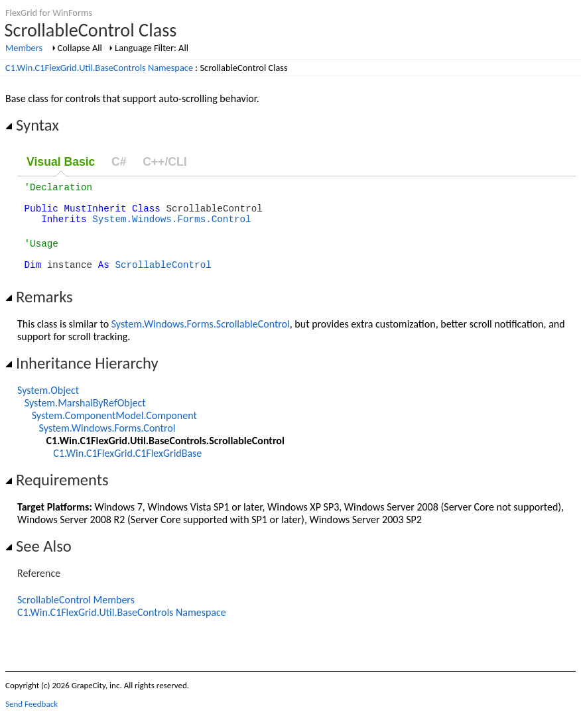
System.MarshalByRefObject (85, 417)
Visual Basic (61, 162)
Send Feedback (32, 718)
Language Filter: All (152, 48)
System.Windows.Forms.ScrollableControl (201, 338)
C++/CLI (164, 162)
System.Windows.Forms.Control (171, 226)
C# (119, 162)
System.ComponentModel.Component (114, 429)
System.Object (48, 404)
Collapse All (80, 48)
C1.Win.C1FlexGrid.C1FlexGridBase (127, 467)
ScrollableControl (163, 278)
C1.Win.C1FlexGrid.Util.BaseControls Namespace (99, 68)
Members (24, 48)
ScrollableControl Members (76, 614)
